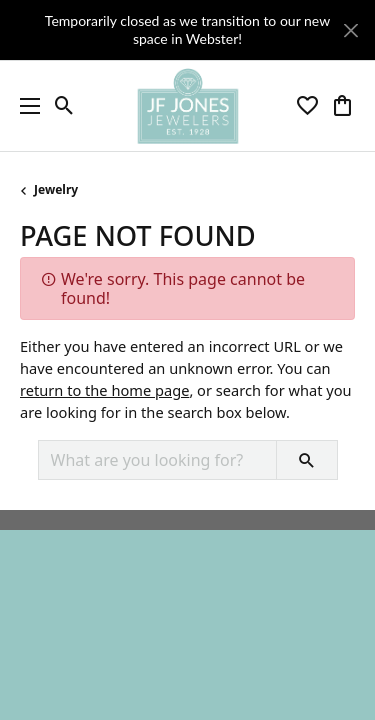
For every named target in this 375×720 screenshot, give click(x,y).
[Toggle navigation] (25, 106)
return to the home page (104, 390)
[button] (64, 106)
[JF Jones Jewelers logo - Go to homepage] (187, 106)
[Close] (350, 30)
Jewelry (56, 189)
